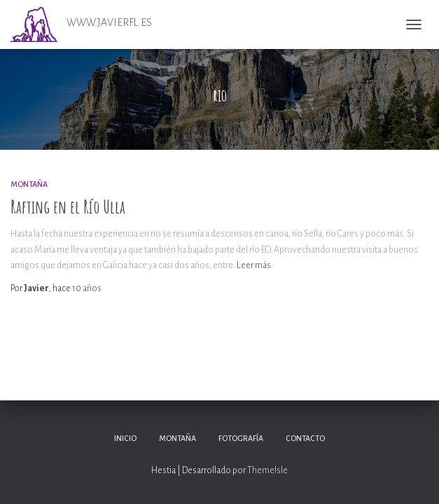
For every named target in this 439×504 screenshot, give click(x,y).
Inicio (125, 438)
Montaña (29, 184)
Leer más (254, 265)
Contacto (305, 438)
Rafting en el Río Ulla (68, 207)
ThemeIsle (267, 470)
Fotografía (241, 438)
